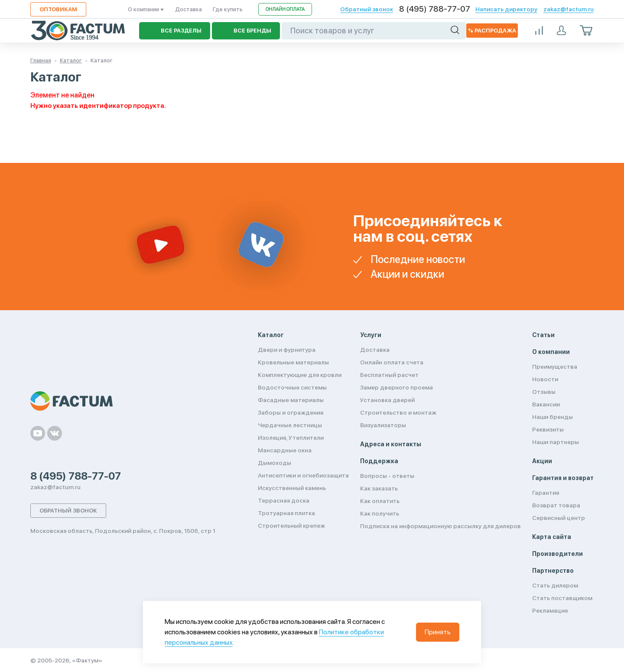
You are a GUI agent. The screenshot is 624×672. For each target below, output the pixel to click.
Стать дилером (555, 585)
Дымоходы (275, 463)
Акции (542, 461)
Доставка (188, 9)
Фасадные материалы (291, 400)
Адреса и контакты (391, 444)
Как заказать (379, 488)
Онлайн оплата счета (392, 362)
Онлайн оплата (285, 9)
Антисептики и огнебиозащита (303, 475)
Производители (557, 554)
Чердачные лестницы (290, 425)
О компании (146, 9)
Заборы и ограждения (291, 412)
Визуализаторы (383, 425)
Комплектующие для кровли (300, 375)
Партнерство (553, 571)
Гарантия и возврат (563, 478)
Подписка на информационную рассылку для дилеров (440, 526)
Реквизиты (548, 429)
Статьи (543, 335)
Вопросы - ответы (387, 476)
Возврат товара (556, 505)
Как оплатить (380, 501)
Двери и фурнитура (287, 350)
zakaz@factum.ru (569, 9)
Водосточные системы (292, 387)
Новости (545, 379)
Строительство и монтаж (398, 412)
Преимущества (555, 367)
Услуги (371, 335)
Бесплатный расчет (389, 375)
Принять (438, 632)
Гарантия (546, 493)
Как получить (380, 513)
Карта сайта (552, 537)
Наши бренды (552, 417)
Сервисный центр (559, 518)
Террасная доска (284, 500)
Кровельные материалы (293, 362)
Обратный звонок (367, 9)
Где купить (228, 9)
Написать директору (506, 9)
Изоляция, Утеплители (291, 438)
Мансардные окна (285, 450)
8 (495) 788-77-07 (435, 9)
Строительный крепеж (291, 526)
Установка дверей (387, 400)
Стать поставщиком (562, 598)
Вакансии (546, 404)
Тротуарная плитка (286, 513)
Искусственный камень (292, 488)
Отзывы (544, 392)
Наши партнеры (556, 442)
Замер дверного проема (396, 387)
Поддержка (379, 461)
